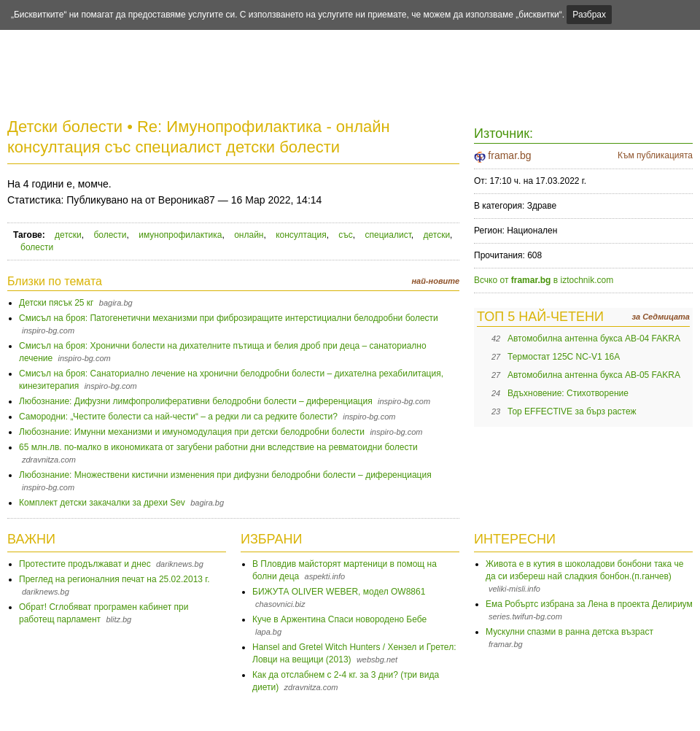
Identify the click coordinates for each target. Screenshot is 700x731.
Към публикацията (655, 155)
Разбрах (589, 15)
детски (68, 235)
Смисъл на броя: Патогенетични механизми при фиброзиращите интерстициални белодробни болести (229, 318)
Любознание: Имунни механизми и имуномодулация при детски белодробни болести (192, 432)
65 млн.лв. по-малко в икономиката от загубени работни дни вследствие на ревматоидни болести (218, 447)
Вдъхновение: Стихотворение (568, 393)
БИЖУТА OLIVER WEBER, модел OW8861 (339, 592)
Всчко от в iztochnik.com (544, 280)
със (346, 235)
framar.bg (509, 155)
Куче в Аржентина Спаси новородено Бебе (339, 619)
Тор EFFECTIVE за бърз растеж (572, 411)
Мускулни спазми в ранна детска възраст (569, 632)
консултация (301, 235)
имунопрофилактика (180, 235)
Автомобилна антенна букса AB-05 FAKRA (594, 375)
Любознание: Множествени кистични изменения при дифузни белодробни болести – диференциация (225, 475)
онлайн (249, 235)
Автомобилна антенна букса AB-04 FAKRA (594, 339)
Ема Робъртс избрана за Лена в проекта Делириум (589, 604)
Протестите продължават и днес (85, 564)
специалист (388, 235)
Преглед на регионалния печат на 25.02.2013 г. (114, 579)
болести (110, 235)
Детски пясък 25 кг (56, 303)
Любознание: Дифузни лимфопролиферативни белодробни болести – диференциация (196, 401)
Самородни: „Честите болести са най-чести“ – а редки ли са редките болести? (178, 417)
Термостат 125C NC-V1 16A (564, 357)
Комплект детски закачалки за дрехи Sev (102, 503)
